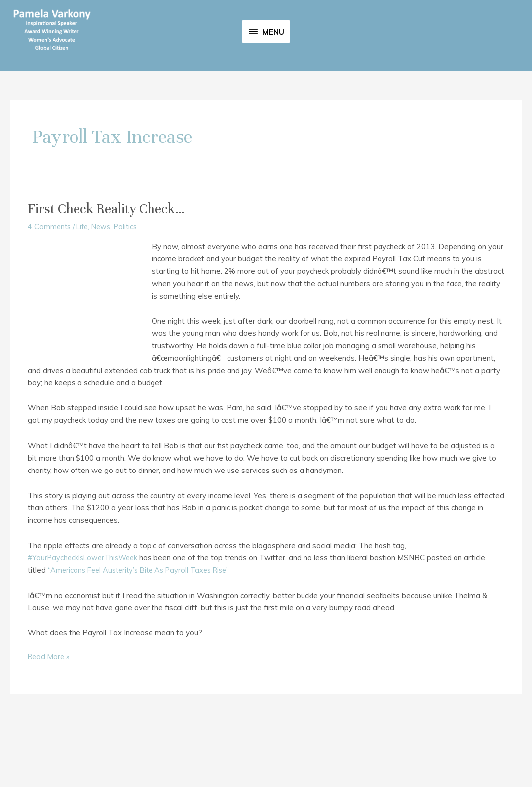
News (105, 289)
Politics (131, 289)
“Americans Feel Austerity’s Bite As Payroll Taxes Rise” (144, 633)
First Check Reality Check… (112, 272)
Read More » (50, 720)
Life (85, 289)
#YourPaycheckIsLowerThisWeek (86, 621)
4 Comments (50, 289)
